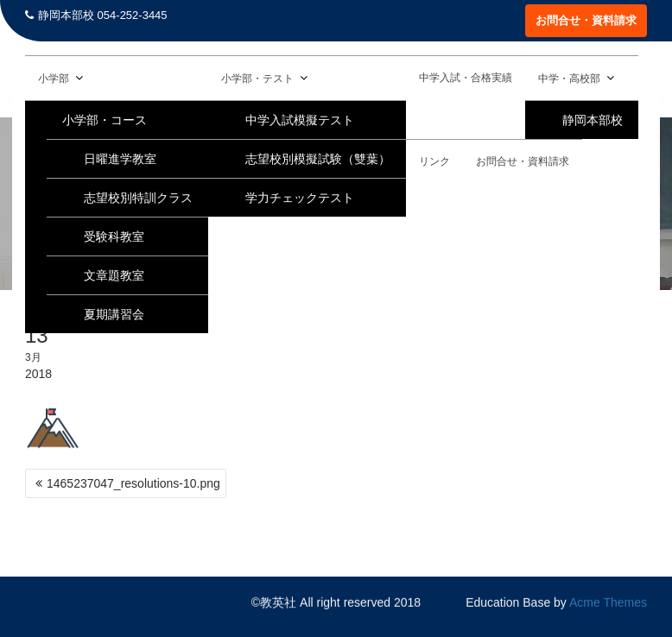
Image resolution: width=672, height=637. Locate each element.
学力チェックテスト (300, 198)
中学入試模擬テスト (300, 120)
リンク (434, 161)
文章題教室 (114, 275)
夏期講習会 (114, 314)
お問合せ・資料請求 (586, 20)
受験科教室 (114, 237)
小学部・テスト (257, 79)
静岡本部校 (593, 120)
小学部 (54, 79)
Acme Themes (608, 602)
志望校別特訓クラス (138, 198)
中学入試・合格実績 (466, 78)
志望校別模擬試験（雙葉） (318, 159)
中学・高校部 (569, 79)
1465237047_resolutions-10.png (133, 483)
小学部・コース (105, 120)
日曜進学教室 (120, 159)
